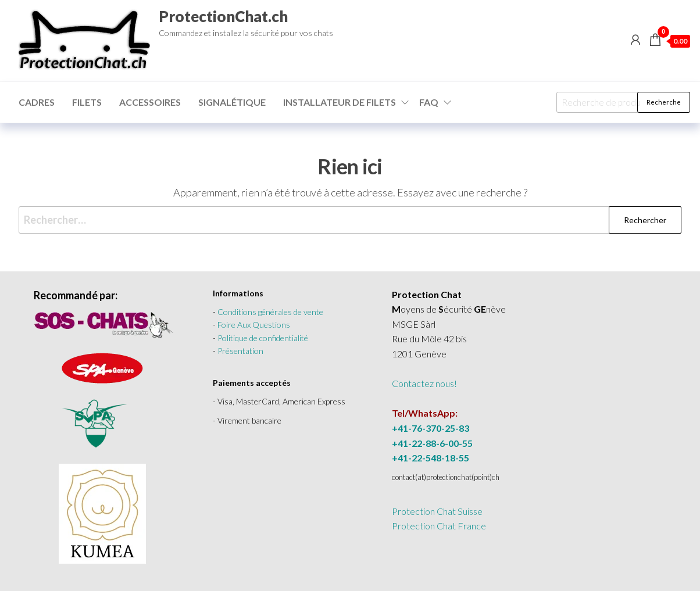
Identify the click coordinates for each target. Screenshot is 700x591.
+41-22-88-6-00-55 (432, 443)
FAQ (429, 102)
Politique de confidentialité (263, 338)
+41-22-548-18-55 (431, 458)
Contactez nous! (424, 383)
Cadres (37, 102)
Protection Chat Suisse (437, 511)
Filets (87, 102)
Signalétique (232, 102)
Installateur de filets (340, 102)
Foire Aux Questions (254, 325)
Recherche (664, 102)
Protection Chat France (439, 526)
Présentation (240, 351)
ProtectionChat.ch (223, 16)
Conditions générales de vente (270, 312)
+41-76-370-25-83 (431, 428)
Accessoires (150, 102)
